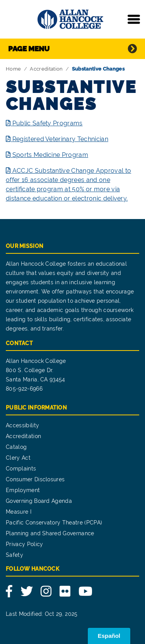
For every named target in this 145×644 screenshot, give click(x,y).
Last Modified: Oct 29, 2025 (42, 614)
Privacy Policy (24, 544)
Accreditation (46, 69)
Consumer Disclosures (35, 479)
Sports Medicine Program (50, 155)
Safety (14, 555)
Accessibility (22, 425)
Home (13, 69)
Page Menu (29, 49)
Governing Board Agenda (39, 501)
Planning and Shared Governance (50, 533)
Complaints (21, 469)
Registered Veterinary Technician (60, 139)
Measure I (19, 512)
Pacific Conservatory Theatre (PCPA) (54, 523)
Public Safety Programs (48, 123)
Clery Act (18, 458)
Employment (23, 490)
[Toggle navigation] (134, 19)
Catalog (16, 447)
